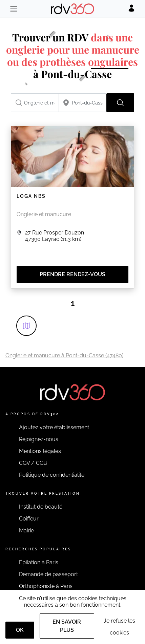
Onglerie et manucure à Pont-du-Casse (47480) (64, 355)
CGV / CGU (33, 463)
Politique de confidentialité (52, 475)
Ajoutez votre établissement (54, 427)
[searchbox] (35, 103)
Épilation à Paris (39, 562)
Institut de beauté (41, 507)
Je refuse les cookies (119, 627)
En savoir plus (67, 626)
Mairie (26, 531)
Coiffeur (29, 519)
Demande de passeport (48, 574)
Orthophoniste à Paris (46, 586)
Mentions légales (40, 451)
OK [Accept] (20, 630)
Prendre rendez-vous (72, 274)
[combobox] (35, 103)
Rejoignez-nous (39, 439)
